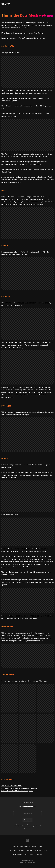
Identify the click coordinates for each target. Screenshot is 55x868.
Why (10, 851)
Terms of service (18, 854)
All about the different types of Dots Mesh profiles (19, 788)
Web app (15, 846)
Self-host (29, 851)
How (15, 851)
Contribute (38, 851)
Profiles (21, 851)
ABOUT (7, 4)
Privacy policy (29, 854)
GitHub (34, 846)
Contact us (39, 854)
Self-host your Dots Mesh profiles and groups (17, 791)
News (41, 846)
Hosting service (25, 846)
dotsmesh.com (18, 33)
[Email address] (27, 813)
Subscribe (27, 820)
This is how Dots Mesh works (12, 786)
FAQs (45, 851)
